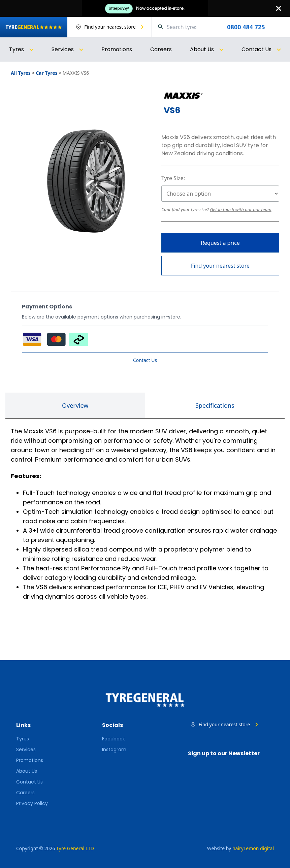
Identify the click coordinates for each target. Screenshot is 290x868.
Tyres (23, 739)
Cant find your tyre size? (186, 209)
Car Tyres (46, 73)
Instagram (114, 749)
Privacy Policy (32, 803)
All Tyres (21, 73)
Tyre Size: (173, 178)
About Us (27, 771)
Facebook (114, 739)
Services (26, 749)
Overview (75, 405)
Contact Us (145, 360)
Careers (161, 49)
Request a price (220, 243)
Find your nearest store (220, 266)
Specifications (215, 405)
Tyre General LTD (75, 848)
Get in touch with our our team (241, 209)
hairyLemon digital (253, 848)
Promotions (117, 49)
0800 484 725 (246, 27)
